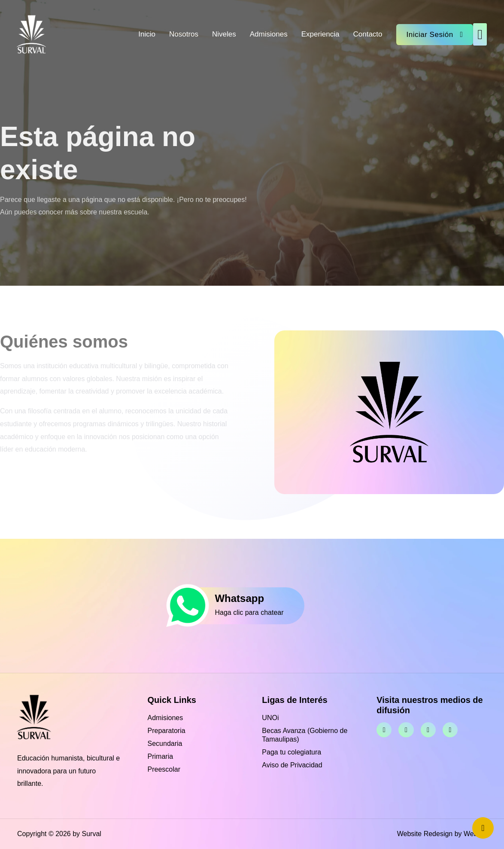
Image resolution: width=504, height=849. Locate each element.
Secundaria (165, 744)
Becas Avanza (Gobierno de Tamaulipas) (305, 735)
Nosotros (184, 34)
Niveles (224, 34)
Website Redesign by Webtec (442, 834)
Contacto (367, 34)
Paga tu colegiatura (291, 752)
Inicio (147, 34)
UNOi (270, 718)
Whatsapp (239, 598)
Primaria (161, 756)
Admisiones (269, 34)
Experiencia (320, 34)
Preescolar (164, 769)
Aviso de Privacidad (292, 765)
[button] (480, 34)
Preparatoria (167, 731)
